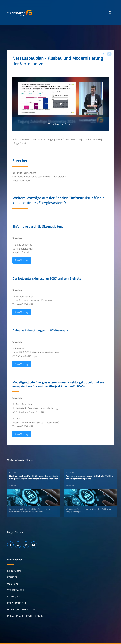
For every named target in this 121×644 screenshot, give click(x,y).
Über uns (13, 584)
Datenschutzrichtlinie (21, 610)
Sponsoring (14, 597)
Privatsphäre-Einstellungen (25, 616)
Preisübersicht (17, 603)
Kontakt (12, 577)
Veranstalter (16, 590)
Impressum (14, 571)
